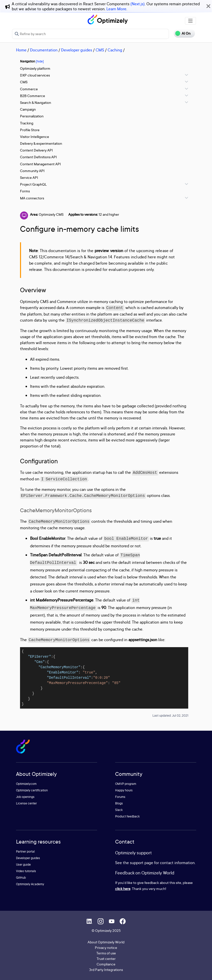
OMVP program (126, 784)
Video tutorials (26, 871)
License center (26, 803)
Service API (29, 177)
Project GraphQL (33, 184)
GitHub (21, 878)
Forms (25, 191)
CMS (100, 50)
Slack (119, 810)
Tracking (27, 123)
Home (21, 50)
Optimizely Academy (30, 884)
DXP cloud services (35, 75)
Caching (115, 50)
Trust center (106, 959)
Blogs (119, 803)
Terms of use (106, 953)
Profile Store (30, 130)
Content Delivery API (36, 150)
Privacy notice (106, 948)
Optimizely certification (32, 790)
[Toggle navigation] (190, 21)
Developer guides (77, 50)
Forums (120, 797)
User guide (23, 864)
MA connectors (32, 198)
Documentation (44, 50)
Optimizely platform (35, 68)
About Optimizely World (106, 942)
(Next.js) (138, 4)
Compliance (106, 964)
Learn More (116, 9)
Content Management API (40, 164)
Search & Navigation (36, 102)
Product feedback (127, 816)
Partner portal (25, 851)
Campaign (28, 109)
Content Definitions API (38, 157)
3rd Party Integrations (106, 970)
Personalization (32, 116)
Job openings (25, 797)
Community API (32, 171)
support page (142, 863)
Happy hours (124, 790)
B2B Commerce (33, 96)
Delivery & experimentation (41, 143)
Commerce (29, 89)
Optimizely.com (26, 784)
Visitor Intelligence (35, 137)
